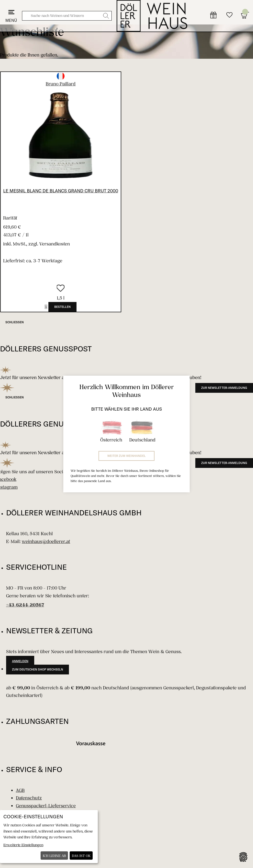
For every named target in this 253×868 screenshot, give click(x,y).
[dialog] (49, 837)
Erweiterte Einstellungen (23, 845)
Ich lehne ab (54, 856)
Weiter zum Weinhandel (126, 456)
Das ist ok (81, 856)
